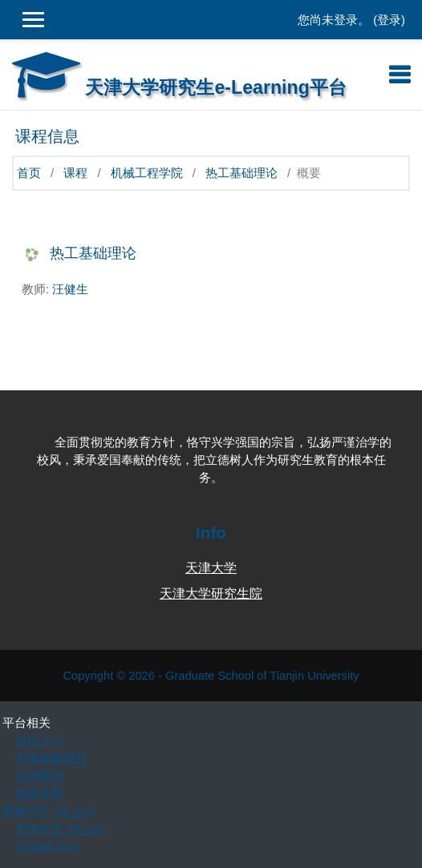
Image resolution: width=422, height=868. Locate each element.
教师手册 (39, 793)
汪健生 (70, 289)
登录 (389, 20)
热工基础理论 (241, 173)
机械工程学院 (147, 173)
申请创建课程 (51, 758)
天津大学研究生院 (211, 593)
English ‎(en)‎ (47, 846)
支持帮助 (39, 776)
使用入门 (39, 741)
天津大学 (211, 568)
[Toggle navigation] (400, 75)
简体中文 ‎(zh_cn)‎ (48, 811)
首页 (29, 173)
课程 (75, 173)
